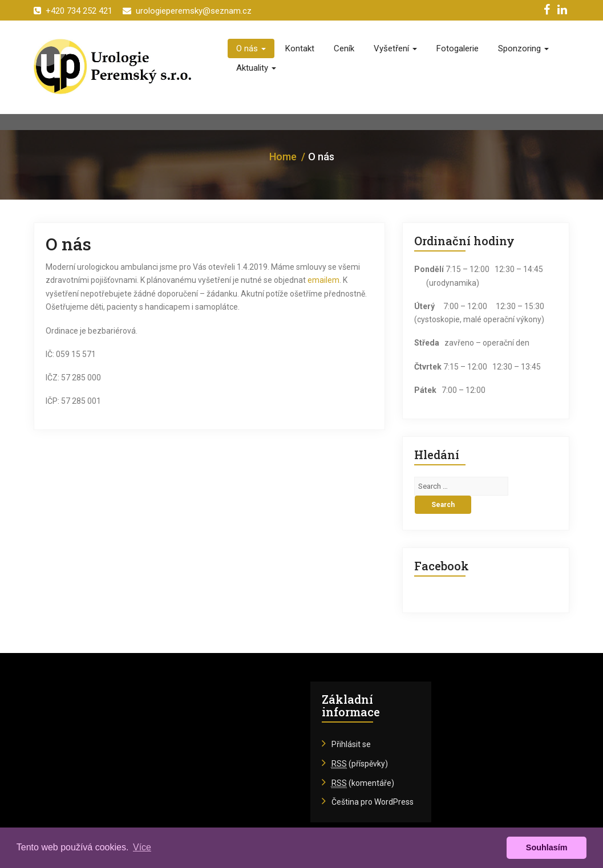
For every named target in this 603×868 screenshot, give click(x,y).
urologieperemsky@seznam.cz (187, 11)
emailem (323, 280)
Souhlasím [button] (547, 847)
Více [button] (142, 847)
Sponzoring (523, 48)
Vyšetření (395, 48)
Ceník (344, 48)
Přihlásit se (351, 744)
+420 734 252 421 (73, 11)
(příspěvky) (360, 764)
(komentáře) (363, 783)
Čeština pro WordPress (373, 802)
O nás (251, 48)
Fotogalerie (458, 48)
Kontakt (300, 48)
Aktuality (256, 68)
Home (283, 157)
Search (443, 505)
